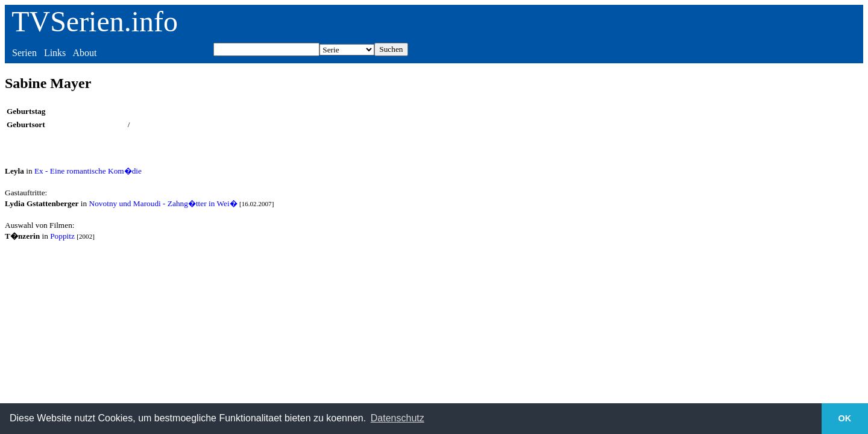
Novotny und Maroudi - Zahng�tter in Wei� (163, 203)
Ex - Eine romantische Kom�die (88, 171)
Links (55, 53)
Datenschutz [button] (398, 418)
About (84, 53)
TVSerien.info (95, 21)
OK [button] (845, 418)
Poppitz (62, 236)
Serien (24, 53)
